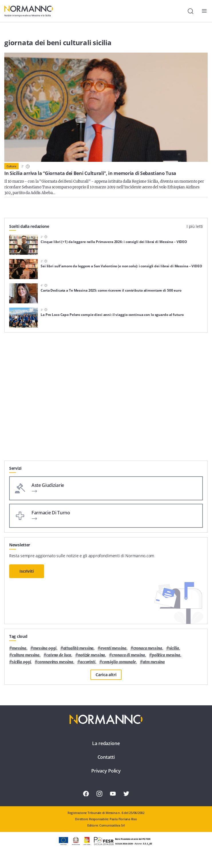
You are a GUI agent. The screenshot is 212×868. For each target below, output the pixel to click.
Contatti (106, 757)
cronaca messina (148, 648)
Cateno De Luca (59, 655)
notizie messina (92, 655)
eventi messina (113, 648)
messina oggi (45, 648)
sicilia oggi (21, 662)
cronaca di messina (128, 655)
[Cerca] (191, 11)
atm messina (154, 662)
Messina (19, 648)
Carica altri (106, 675)
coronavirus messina (55, 662)
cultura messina (26, 655)
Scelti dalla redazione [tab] (29, 226)
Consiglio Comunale (119, 662)
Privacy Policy (106, 771)
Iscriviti (27, 571)
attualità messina (79, 648)
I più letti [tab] (195, 226)
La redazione (106, 743)
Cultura (11, 166)
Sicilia (174, 648)
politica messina (166, 655)
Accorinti (88, 662)
